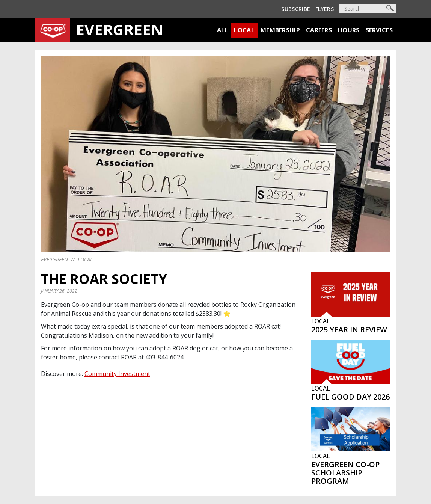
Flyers (325, 9)
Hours (349, 30)
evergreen (54, 259)
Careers (319, 30)
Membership (280, 30)
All (223, 30)
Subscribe (296, 9)
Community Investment (117, 374)
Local (244, 30)
